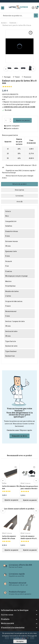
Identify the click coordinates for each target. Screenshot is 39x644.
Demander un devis (19, 436)
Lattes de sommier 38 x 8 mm (11, 487)
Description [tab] (19, 190)
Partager (7, 77)
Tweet (17, 77)
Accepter (20, 641)
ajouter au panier (11, 500)
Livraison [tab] (19, 196)
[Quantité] (7, 120)
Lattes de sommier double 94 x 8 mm (9, 537)
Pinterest (28, 77)
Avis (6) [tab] (19, 202)
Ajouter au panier (23, 120)
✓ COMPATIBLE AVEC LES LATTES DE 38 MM (19, 107)
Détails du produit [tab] (19, 184)
